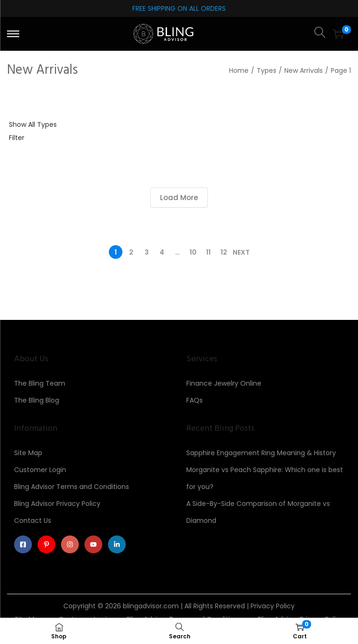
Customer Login (40, 470)
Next (241, 252)
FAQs (194, 400)
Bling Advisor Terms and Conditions (72, 487)
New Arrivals (304, 70)
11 (208, 252)
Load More (179, 198)
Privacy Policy (273, 606)
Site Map (28, 453)
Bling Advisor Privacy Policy (57, 504)
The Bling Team (40, 383)
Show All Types (33, 124)
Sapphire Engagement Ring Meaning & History (261, 453)
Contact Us (33, 520)
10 (193, 252)
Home (239, 70)
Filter (17, 138)
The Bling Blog (37, 400)
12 (224, 252)
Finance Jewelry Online (224, 383)
